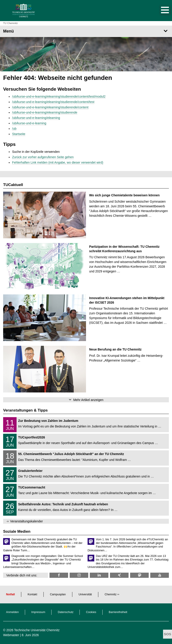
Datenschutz (66, 612)
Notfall (10, 594)
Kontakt (32, 594)
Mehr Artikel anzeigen (88, 400)
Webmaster (11, 635)
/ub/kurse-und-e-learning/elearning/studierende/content (50, 107)
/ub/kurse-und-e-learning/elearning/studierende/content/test (53, 102)
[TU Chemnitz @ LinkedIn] (99, 575)
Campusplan (58, 594)
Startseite (19, 134)
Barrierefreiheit (118, 612)
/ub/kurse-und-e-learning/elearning (36, 118)
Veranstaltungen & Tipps (25, 410)
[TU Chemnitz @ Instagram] (79, 575)
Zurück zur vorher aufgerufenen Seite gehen (43, 157)
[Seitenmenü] (86, 31)
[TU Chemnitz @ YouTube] (160, 575)
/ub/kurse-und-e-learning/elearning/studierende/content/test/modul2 (59, 96)
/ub (14, 129)
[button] (160, 11)
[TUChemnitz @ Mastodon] (139, 575)
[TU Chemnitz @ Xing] (119, 575)
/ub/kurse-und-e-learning (29, 123)
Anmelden (12, 612)
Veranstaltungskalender (26, 521)
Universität (85, 594)
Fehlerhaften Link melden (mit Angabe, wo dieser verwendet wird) (58, 162)
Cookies (91, 612)
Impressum (38, 612)
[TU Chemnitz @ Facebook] (59, 575)
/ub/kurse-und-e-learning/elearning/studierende (45, 112)
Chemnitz (111, 594)
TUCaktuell (13, 185)
